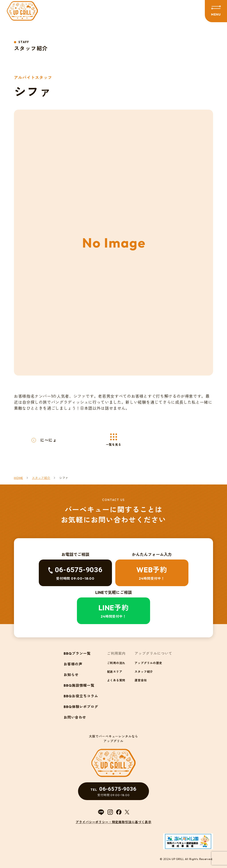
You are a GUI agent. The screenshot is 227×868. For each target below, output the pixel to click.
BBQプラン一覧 (77, 653)
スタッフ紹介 (144, 672)
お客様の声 (73, 664)
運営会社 (141, 680)
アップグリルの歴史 (148, 663)
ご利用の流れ (116, 663)
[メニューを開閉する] (216, 11)
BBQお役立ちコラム (81, 696)
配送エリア (115, 672)
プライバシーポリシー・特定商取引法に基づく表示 (113, 822)
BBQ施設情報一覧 (79, 685)
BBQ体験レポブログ (81, 707)
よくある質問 (116, 680)
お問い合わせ (75, 717)
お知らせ (71, 675)
